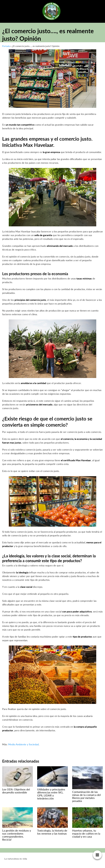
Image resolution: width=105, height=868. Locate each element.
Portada (6, 46)
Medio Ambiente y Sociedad (23, 744)
